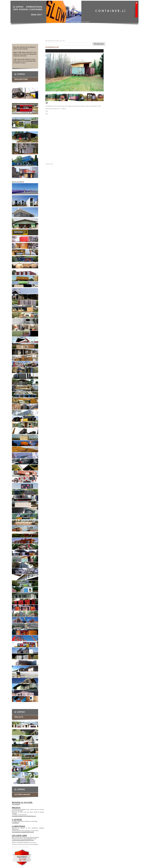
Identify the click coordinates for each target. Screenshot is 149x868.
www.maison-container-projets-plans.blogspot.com (24, 816)
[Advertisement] (74, 32)
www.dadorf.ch (15, 823)
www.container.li (16, 804)
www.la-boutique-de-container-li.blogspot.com (23, 832)
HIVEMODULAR (52, 47)
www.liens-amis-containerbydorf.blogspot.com (23, 840)
